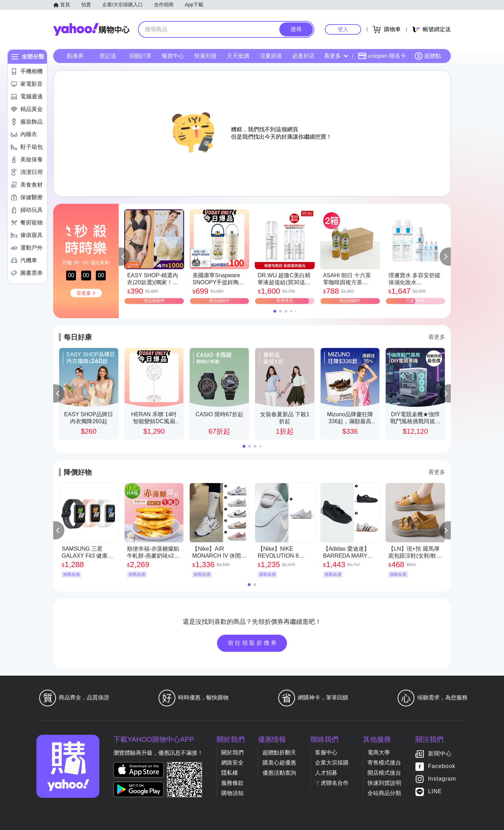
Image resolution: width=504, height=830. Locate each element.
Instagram (442, 779)
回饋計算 (140, 56)
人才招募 (326, 773)
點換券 (75, 56)
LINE (435, 791)
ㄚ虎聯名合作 (332, 783)
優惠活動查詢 (279, 773)
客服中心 (326, 752)
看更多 (336, 56)
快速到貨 (205, 56)
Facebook (442, 766)
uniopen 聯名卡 (382, 56)
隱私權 (230, 773)
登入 (343, 29)
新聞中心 (440, 754)
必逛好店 (303, 56)
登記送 (108, 56)
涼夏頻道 (271, 56)
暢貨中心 (173, 56)
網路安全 (232, 763)
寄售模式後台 (384, 763)
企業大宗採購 (332, 763)
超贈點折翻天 (279, 752)
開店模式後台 (384, 773)
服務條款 (232, 783)
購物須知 (232, 793)
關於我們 (232, 752)
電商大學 (379, 752)
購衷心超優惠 (279, 763)
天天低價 (238, 56)
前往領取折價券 (253, 643)
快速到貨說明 (384, 783)
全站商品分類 (384, 793)
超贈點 (428, 56)
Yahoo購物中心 (91, 29)
